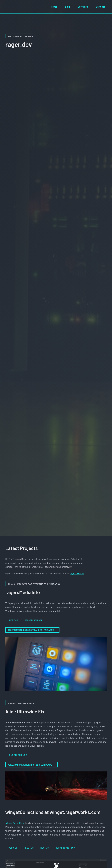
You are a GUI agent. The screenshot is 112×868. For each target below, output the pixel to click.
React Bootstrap (65, 848)
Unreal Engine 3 (18, 755)
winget (13, 848)
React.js (29, 848)
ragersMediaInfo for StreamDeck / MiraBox (32, 630)
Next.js (45, 848)
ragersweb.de (77, 573)
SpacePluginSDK (34, 620)
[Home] (7, 7)
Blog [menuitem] (67, 7)
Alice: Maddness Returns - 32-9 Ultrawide (31, 765)
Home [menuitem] (54, 7)
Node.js (14, 620)
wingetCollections (15, 823)
